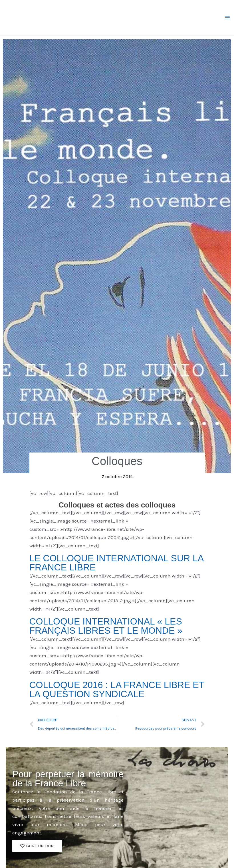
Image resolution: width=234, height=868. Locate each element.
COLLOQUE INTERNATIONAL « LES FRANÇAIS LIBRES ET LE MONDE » (106, 626)
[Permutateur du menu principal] (228, 18)
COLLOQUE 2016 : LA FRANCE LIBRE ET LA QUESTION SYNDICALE (117, 689)
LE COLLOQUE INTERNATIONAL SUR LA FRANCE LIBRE (116, 563)
